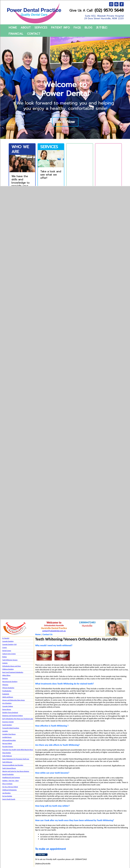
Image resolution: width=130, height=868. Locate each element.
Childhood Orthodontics (10, 790)
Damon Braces (7, 709)
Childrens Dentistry (8, 669)
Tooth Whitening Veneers (10, 660)
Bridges (5, 657)
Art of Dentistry (7, 703)
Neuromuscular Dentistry (10, 682)
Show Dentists (7, 753)
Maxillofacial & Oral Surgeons (11, 778)
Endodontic (6, 694)
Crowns (5, 648)
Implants (5, 663)
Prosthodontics (7, 691)
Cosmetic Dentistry (8, 641)
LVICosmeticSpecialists (9, 740)
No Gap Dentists (7, 796)
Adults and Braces (8, 697)
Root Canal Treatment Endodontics (13, 672)
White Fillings (6, 675)
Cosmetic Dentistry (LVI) (10, 644)
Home (38, 634)
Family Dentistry (7, 725)
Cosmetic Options (8, 706)
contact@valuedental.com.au (54, 631)
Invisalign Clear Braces (9, 734)
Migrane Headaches (8, 688)
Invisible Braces (7, 737)
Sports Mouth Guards (9, 799)
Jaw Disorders (6, 793)
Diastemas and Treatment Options (13, 716)
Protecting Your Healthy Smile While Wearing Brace (18, 750)
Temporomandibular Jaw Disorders (13, 765)
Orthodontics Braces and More (12, 666)
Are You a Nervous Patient (10, 787)
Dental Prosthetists (8, 774)
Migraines (5, 685)
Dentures (5, 678)
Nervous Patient (7, 743)
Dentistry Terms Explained (10, 713)
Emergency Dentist (8, 722)
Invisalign (5, 731)
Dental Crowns (7, 651)
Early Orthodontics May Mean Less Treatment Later (18, 719)
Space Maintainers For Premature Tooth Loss (16, 759)
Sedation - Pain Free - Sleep (11, 781)
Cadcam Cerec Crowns (9, 654)
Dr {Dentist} (6, 638)
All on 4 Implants (7, 784)
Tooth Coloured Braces (9, 768)
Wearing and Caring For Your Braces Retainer (16, 771)
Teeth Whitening (7, 762)
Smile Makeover (7, 756)
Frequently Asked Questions (11, 728)
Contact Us (47, 634)
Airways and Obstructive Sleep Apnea (14, 700)
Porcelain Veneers (8, 747)
